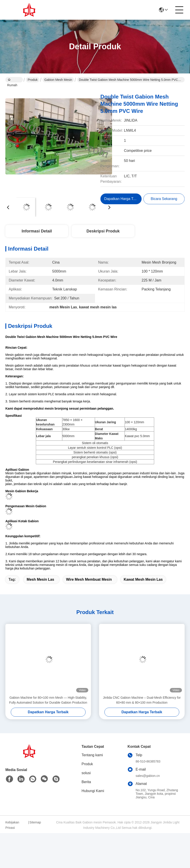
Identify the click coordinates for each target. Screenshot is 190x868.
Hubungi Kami (93, 791)
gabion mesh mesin (58, 80)
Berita (86, 782)
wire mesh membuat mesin (89, 579)
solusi (86, 773)
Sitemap (35, 822)
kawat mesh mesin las (143, 579)
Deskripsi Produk (103, 231)
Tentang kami (92, 755)
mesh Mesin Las (40, 579)
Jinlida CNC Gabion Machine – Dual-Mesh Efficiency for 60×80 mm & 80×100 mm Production (142, 700)
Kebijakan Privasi (12, 825)
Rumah (12, 80)
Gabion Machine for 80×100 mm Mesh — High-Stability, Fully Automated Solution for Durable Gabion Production (48, 700)
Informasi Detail (37, 231)
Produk (32, 80)
